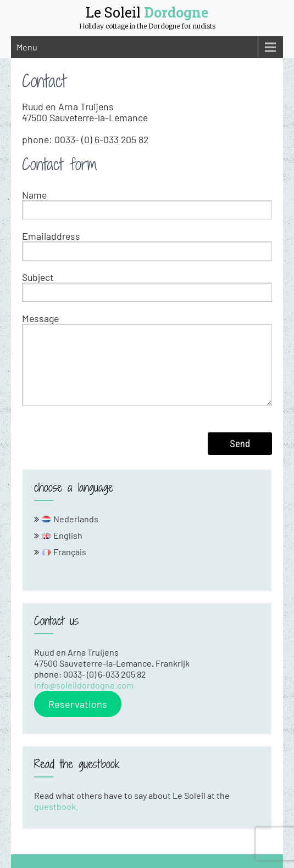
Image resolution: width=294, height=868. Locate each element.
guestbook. (56, 806)
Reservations (78, 704)
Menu (27, 47)
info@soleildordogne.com (84, 685)
